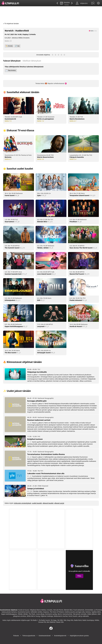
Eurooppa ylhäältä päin (37, 401)
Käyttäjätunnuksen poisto (79, 636)
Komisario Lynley (51, 614)
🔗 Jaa (17, 46)
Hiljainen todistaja (47, 616)
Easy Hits (70, 620)
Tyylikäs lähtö (96, 612)
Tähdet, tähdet (23, 614)
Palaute (16, 636)
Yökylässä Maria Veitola (38, 610)
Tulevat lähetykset (12, 61)
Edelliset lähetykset (32, 61)
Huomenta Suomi (24, 612)
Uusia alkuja (40, 614)
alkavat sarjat (59, 503)
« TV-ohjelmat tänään (11, 23)
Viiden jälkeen (92, 614)
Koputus (46, 612)
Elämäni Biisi (68, 610)
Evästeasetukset (45, 636)
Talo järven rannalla (80, 614)
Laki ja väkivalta (83, 616)
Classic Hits (60, 622)
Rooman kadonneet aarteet (39, 420)
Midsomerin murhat (61, 616)
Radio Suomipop (88, 620)
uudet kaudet (37, 503)
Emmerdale (89, 610)
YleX (65, 620)
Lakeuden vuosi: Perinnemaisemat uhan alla (46, 473)
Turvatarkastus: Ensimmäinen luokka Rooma (46, 454)
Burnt (60, 614)
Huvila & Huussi (24, 610)
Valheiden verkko (36, 612)
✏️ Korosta (9, 46)
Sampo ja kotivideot (36, 489)
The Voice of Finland (57, 612)
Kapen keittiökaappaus (9, 614)
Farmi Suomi (73, 616)
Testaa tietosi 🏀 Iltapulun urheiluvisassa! (51, 83)
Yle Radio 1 (34, 620)
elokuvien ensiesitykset (23, 503)
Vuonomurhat (67, 614)
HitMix (97, 620)
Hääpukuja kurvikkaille (37, 372)
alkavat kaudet (48, 503)
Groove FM (42, 622)
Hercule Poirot (58, 610)
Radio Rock (78, 620)
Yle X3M (60, 620)
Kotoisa (88, 612)
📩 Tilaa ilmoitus (11, 70)
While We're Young (33, 616)
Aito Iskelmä (51, 622)
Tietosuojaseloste (29, 636)
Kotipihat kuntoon (35, 439)
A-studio (50, 610)
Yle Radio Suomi (44, 620)
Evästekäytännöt (60, 636)
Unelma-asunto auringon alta (75, 612)
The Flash (32, 614)
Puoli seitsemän (79, 610)
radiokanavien (16, 620)
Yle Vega (54, 620)
